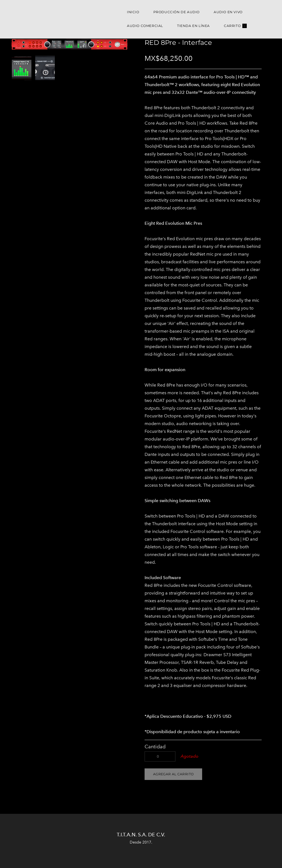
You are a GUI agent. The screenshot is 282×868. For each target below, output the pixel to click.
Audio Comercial (145, 26)
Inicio (133, 12)
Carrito (235, 26)
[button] (173, 774)
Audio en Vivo (228, 12)
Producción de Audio (177, 12)
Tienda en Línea (193, 26)
